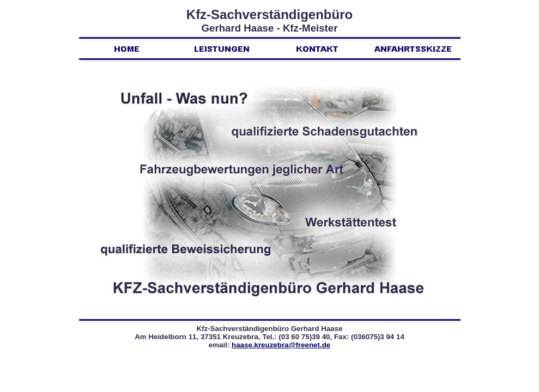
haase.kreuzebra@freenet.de (281, 345)
